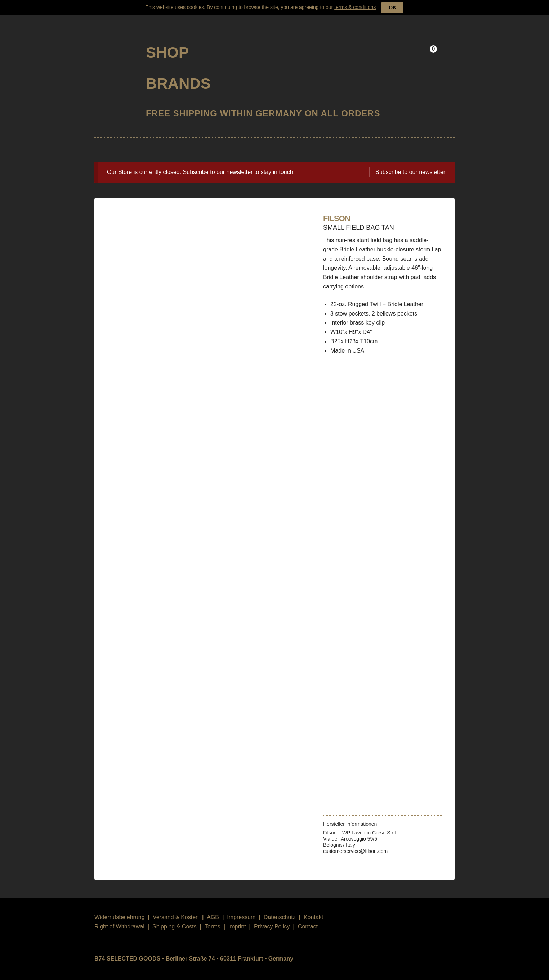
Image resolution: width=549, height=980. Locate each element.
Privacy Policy (272, 918)
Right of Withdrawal (119, 918)
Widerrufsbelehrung (120, 908)
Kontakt (313, 908)
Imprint (237, 918)
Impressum (241, 908)
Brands (178, 74)
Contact (308, 918)
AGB (213, 908)
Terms (213, 918)
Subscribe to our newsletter (410, 163)
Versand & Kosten (176, 908)
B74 (114, 41)
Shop (167, 43)
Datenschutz (280, 908)
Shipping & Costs (175, 918)
